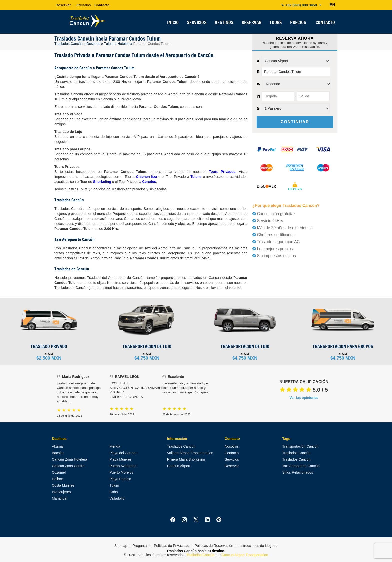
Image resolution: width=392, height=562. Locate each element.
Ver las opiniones (304, 398)
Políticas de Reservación (214, 546)
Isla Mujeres (61, 492)
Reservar (63, 5)
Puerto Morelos (121, 472)
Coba (114, 492)
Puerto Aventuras (123, 466)
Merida (115, 446)
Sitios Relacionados (298, 472)
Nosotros (232, 446)
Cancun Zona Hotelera (70, 459)
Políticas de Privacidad (172, 546)
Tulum (109, 44)
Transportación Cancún (301, 446)
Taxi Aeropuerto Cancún (301, 466)
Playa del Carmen (123, 453)
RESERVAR (251, 23)
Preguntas (141, 546)
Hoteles (123, 44)
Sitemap (121, 546)
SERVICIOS (196, 23)
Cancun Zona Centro (68, 466)
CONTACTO (325, 23)
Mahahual (60, 498)
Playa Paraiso (120, 479)
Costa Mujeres (63, 485)
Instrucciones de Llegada (258, 546)
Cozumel (59, 472)
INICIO (173, 23)
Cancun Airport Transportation (245, 555)
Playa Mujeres (121, 459)
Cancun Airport (179, 466)
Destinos (93, 44)
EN (332, 5)
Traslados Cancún (69, 44)
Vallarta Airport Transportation (190, 453)
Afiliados (84, 5)
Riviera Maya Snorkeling (186, 459)
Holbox (57, 479)
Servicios (232, 459)
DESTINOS (224, 23)
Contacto (102, 5)
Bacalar (58, 453)
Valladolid (117, 498)
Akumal (58, 446)
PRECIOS (298, 23)
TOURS (276, 23)
